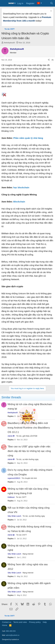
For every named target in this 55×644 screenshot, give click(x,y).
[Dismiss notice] (51, 11)
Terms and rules (20, 622)
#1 (53, 60)
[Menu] (4, 3)
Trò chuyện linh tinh (29, 478)
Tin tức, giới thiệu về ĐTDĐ (27, 436)
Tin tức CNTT (21, 497)
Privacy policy (35, 622)
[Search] (52, 3)
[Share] (49, 60)
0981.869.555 (11, 631)
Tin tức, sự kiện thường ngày (27, 459)
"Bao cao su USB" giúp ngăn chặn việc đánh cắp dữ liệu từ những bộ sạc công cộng (29, 451)
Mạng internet (28, 554)
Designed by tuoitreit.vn (10, 639)
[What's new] (46, 3)
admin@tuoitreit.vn (13, 635)
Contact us (7, 622)
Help (45, 622)
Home (5, 625)
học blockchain (21, 187)
